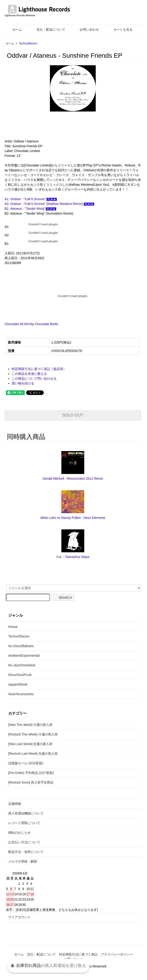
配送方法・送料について (26, 852)
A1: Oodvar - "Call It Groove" (31, 199)
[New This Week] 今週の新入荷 (30, 725)
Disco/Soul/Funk (20, 675)
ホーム (14, 30)
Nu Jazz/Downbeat (22, 665)
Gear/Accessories (21, 694)
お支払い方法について (24, 842)
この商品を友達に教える (29, 374)
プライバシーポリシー (117, 954)
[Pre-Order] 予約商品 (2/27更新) (31, 773)
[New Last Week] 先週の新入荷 (30, 744)
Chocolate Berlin (47, 324)
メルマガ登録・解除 (23, 861)
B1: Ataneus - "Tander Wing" (30, 209)
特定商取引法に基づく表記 (78, 954)
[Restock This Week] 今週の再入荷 (33, 734)
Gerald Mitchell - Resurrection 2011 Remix (73, 479)
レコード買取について (24, 823)
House (13, 627)
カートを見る (120, 30)
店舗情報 (15, 804)
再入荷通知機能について (26, 813)
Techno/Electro (28, 44)
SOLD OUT (73, 415)
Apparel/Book (18, 684)
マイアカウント (19, 917)
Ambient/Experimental (24, 656)
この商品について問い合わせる (34, 378)
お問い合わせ (86, 30)
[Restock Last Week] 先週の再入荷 (33, 754)
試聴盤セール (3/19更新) (26, 763)
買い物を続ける (23, 383)
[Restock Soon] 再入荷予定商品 (31, 782)
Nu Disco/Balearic (21, 646)
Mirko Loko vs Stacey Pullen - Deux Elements (73, 518)
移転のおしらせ (19, 833)
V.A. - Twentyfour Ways (73, 557)
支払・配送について (48, 30)
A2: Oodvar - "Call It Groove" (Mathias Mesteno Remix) (49, 204)
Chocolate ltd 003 (17, 324)
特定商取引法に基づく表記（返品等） (39, 369)
